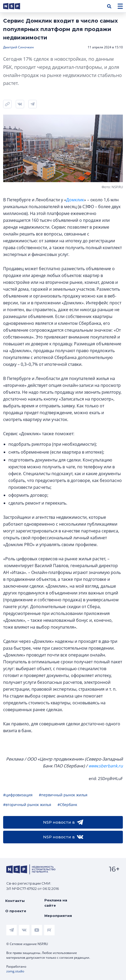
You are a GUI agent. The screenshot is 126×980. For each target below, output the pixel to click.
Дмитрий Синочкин (19, 47)
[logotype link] (16, 6)
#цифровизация (18, 795)
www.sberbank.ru (106, 766)
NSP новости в (63, 822)
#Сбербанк (67, 805)
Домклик (75, 200)
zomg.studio (15, 971)
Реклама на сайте (56, 903)
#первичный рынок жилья (63, 795)
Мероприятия (58, 916)
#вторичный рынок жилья (27, 805)
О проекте (16, 911)
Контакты (15, 901)
